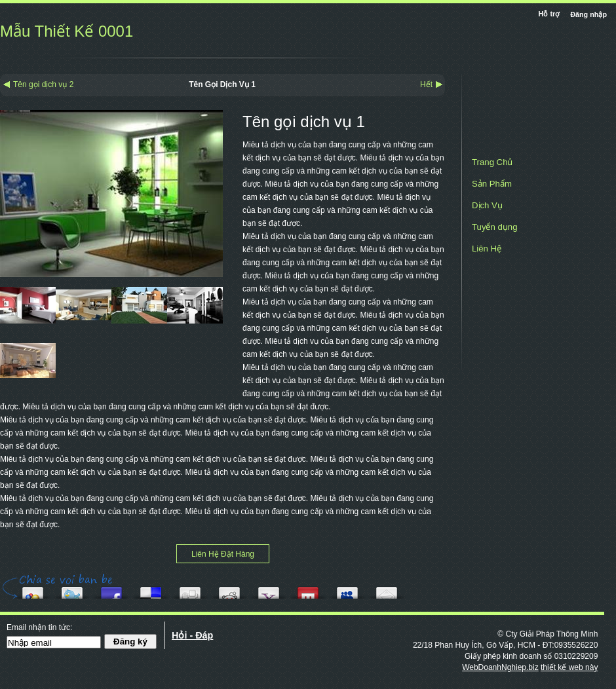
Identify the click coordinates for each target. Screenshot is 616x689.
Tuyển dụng (495, 227)
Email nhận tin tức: (39, 627)
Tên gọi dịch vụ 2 (43, 84)
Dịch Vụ (487, 205)
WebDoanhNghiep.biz (500, 667)
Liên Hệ (487, 249)
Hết (426, 84)
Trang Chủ (492, 162)
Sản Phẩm (492, 184)
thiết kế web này (569, 667)
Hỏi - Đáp (192, 635)
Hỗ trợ (550, 14)
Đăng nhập (588, 14)
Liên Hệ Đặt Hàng (223, 554)
